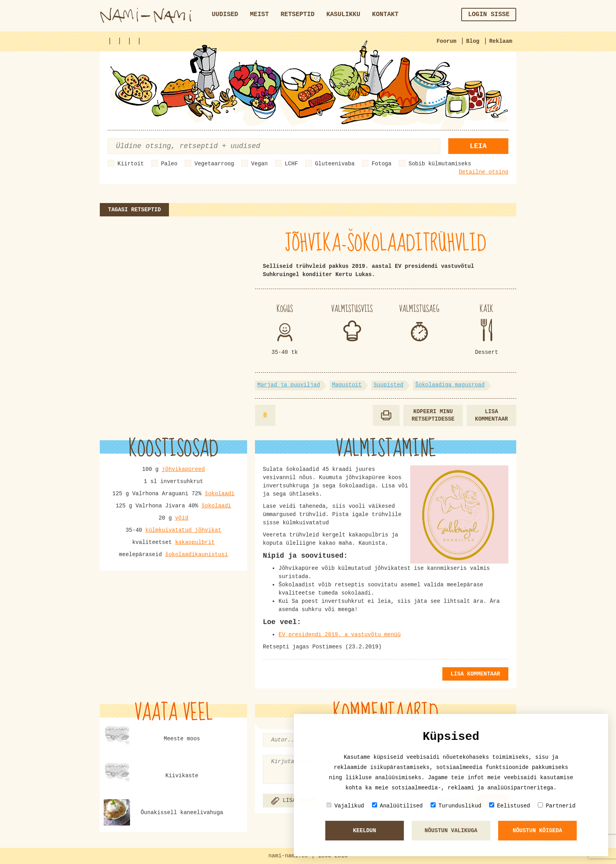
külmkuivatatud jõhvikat (183, 530)
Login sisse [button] (489, 15)
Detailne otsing (484, 172)
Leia (478, 146)
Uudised (225, 15)
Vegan (259, 164)
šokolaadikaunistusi (196, 555)
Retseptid (297, 15)
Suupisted (389, 385)
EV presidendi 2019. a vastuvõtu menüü (340, 635)
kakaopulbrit (195, 542)
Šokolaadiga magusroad (450, 385)
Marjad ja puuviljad (289, 385)
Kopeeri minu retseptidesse (433, 415)
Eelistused (510, 806)
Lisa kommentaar (491, 415)
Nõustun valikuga (451, 831)
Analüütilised (397, 806)
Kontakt (385, 15)
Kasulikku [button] (343, 15)
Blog (473, 41)
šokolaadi (220, 494)
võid (182, 518)
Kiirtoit (131, 164)
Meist (259, 15)
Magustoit (347, 385)
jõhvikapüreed (183, 469)
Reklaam (501, 41)
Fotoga (381, 164)
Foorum (446, 41)
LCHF (291, 164)
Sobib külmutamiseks (440, 164)
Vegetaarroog (214, 164)
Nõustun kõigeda (537, 831)
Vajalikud (345, 806)
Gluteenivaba (335, 164)
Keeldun (365, 831)
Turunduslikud (456, 806)
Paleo (169, 164)
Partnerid (557, 806)
